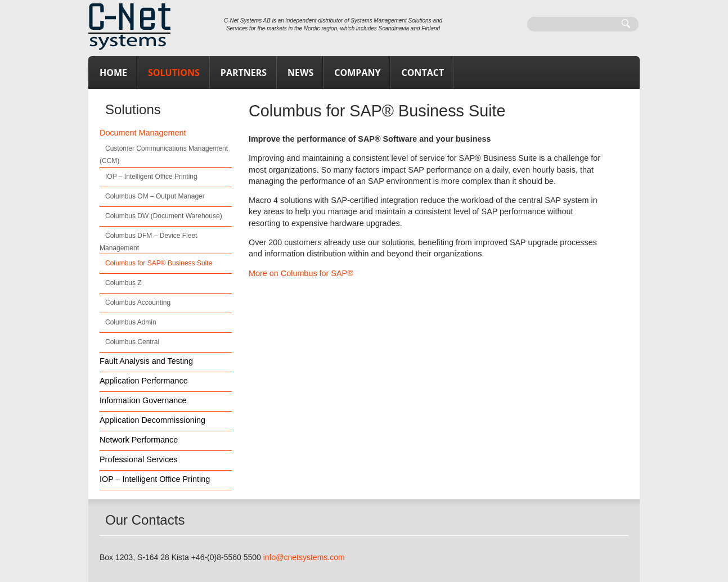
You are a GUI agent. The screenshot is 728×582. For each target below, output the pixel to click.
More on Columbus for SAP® (301, 273)
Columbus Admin (131, 322)
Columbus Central (132, 342)
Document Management (143, 133)
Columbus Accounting (138, 303)
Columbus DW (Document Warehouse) (164, 216)
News (300, 73)
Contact (423, 73)
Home (113, 73)
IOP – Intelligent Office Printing (151, 177)
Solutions (174, 73)
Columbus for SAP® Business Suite (159, 263)
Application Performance (144, 381)
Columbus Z (123, 283)
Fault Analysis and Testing (146, 361)
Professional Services (138, 459)
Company (357, 73)
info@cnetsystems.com (304, 557)
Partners (244, 73)
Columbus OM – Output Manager (155, 196)
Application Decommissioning (152, 420)
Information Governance (143, 400)
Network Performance (139, 440)
